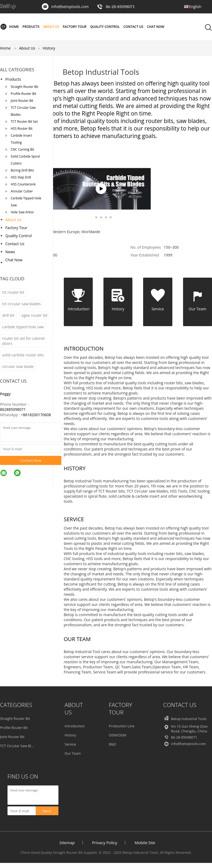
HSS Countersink (23, 184)
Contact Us (133, 27)
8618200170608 (37, 415)
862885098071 (13, 409)
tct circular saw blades (21, 304)
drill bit (8, 315)
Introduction (75, 726)
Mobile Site (145, 843)
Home (9, 27)
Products (31, 27)
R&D (112, 744)
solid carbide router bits (23, 355)
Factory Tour (75, 27)
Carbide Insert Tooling (21, 139)
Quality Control (105, 27)
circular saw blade (18, 366)
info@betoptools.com (70, 7)
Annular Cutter (22, 191)
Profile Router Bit (23, 94)
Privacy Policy (105, 843)
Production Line (122, 726)
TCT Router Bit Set (24, 122)
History (49, 48)
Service (70, 744)
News (10, 252)
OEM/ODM (118, 735)
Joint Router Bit (22, 101)
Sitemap (67, 843)
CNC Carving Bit (22, 149)
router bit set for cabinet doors (23, 341)
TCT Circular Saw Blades (23, 111)
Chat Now (156, 27)
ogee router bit (34, 315)
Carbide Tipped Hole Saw (26, 202)
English (195, 7)
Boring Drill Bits (22, 170)
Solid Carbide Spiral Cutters (25, 160)
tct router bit (13, 292)
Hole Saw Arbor (22, 212)
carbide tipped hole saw (23, 327)
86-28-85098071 (120, 7)
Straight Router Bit (25, 87)
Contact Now (31, 460)
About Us (51, 27)
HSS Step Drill (21, 177)
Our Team (73, 753)
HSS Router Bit (22, 128)
